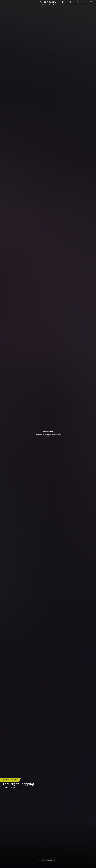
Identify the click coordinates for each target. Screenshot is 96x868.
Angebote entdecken (48, 860)
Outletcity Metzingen (48, 3)
